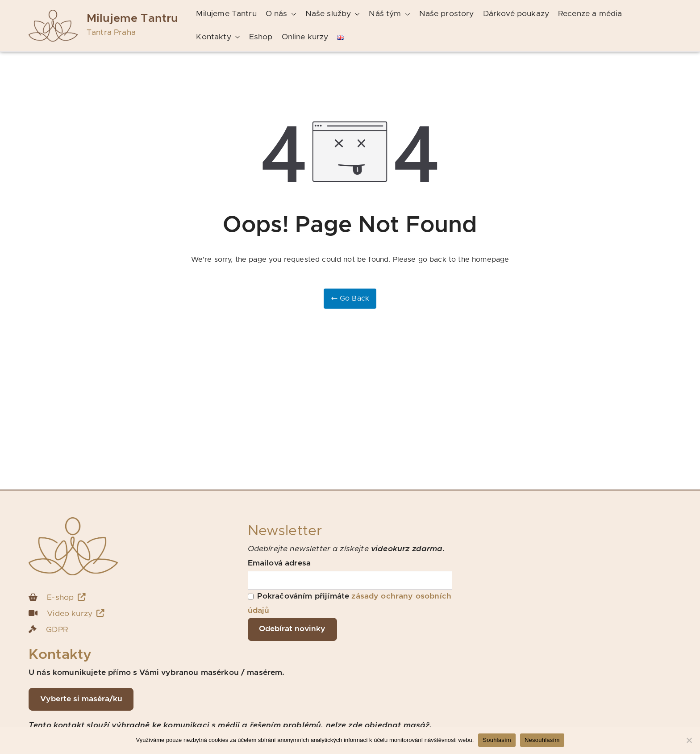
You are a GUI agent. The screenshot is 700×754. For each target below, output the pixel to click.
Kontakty (218, 38)
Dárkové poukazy (516, 14)
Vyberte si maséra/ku (81, 699)
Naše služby (333, 14)
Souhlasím (497, 740)
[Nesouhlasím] (689, 740)
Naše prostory (447, 14)
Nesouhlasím (542, 740)
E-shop (66, 597)
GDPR (57, 630)
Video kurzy (76, 614)
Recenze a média (590, 14)
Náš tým (389, 14)
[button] (292, 14)
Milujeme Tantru (132, 19)
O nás (281, 14)
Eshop (261, 37)
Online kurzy (305, 37)
